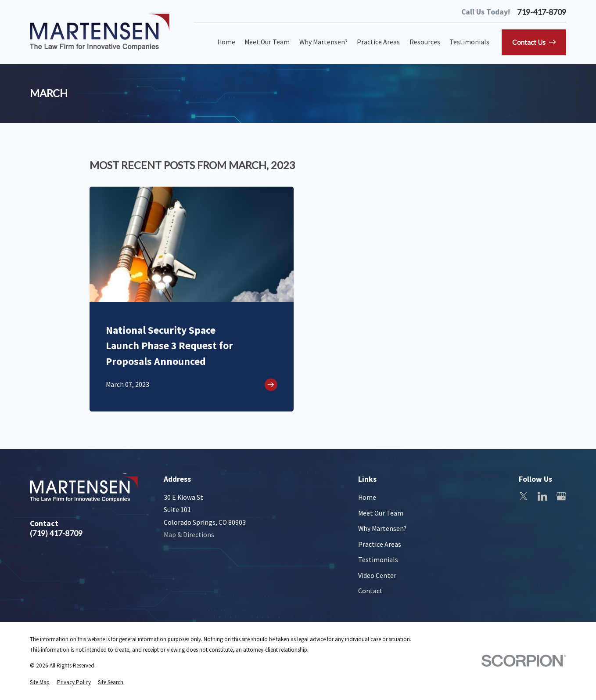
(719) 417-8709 (56, 534)
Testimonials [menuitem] (469, 42)
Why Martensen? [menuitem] (323, 42)
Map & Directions (189, 535)
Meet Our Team (381, 513)
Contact (370, 591)
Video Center (377, 576)
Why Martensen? (382, 529)
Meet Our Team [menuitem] (267, 42)
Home (367, 497)
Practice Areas (380, 544)
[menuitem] (40, 682)
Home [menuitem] (226, 42)
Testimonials (378, 560)
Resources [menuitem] (425, 42)
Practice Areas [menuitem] (378, 42)
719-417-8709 (542, 12)
